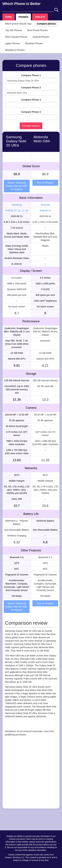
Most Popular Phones (16, 37)
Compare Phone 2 (31, 88)
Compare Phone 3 (31, 100)
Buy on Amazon (45, 183)
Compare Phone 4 (31, 112)
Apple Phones (12, 43)
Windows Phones (34, 43)
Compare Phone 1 (31, 75)
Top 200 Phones (14, 30)
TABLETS (40, 17)
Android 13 (45, 210)
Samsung (17, 205)
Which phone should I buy (18, 24)
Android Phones (41, 37)
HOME (9, 17)
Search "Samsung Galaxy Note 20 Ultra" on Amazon (17, 186)
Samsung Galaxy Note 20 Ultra (16, 141)
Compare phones (46, 24)
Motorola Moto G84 (42, 139)
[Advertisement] (31, 775)
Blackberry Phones (15, 50)
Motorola (45, 205)
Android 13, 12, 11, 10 (17, 210)
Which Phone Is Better (21, 4)
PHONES (23, 17)
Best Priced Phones (37, 30)
